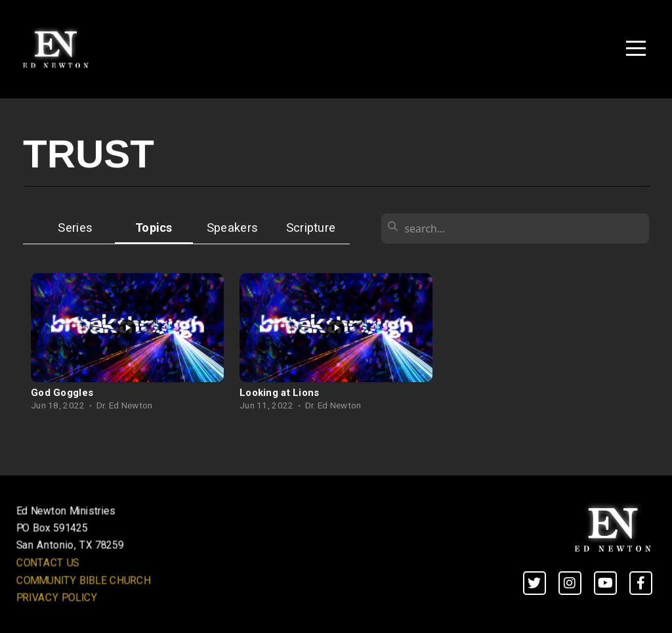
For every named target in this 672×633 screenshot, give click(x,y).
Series (75, 228)
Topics (154, 228)
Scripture (311, 228)
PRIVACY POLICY (57, 598)
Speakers (232, 228)
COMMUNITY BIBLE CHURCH (83, 580)
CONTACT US (48, 563)
